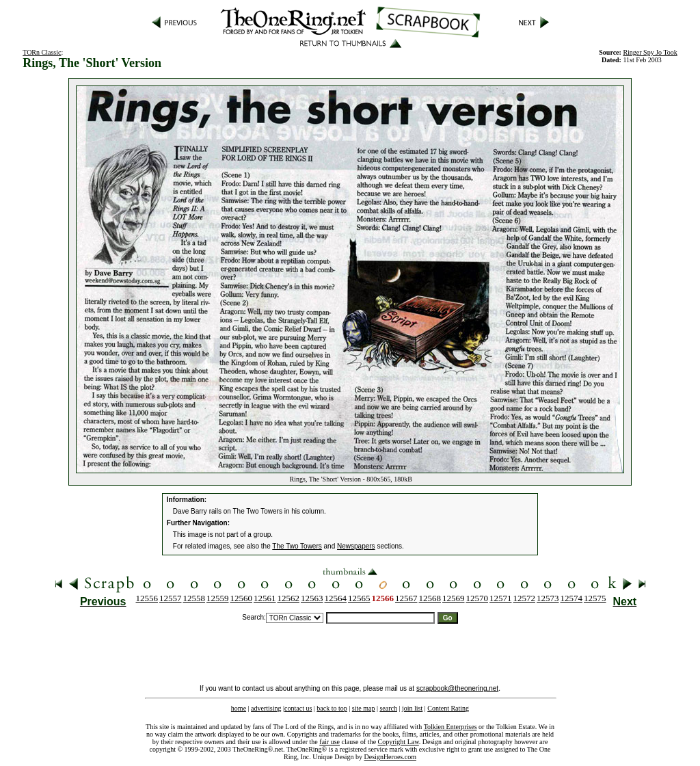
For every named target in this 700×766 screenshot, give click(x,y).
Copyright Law (399, 742)
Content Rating (448, 708)
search (388, 708)
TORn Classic (42, 52)
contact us (298, 708)
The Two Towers (297, 546)
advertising (266, 708)
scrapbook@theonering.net (457, 688)
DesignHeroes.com (390, 757)
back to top (332, 708)
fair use (329, 742)
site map (364, 708)
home (239, 708)
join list (412, 708)
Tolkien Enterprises (450, 727)
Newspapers (356, 546)
